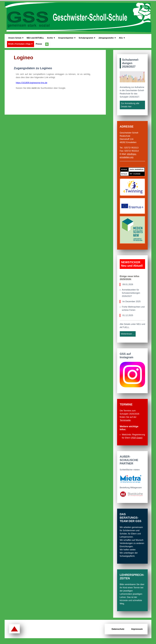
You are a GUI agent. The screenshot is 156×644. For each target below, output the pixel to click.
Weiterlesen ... (128, 334)
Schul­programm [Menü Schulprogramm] (87, 38)
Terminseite (125, 420)
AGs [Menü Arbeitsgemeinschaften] (123, 38)
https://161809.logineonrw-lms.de (31, 83)
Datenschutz (118, 629)
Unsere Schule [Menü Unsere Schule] (16, 38)
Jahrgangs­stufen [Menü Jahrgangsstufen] (107, 38)
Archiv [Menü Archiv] (51, 38)
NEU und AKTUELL (35, 38)
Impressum (137, 629)
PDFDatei (137, 438)
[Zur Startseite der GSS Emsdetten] (78, 17)
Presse (39, 44)
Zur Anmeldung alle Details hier (130, 105)
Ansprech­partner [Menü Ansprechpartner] (67, 38)
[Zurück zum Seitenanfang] (14, 629)
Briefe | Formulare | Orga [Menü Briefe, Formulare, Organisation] (21, 44)
